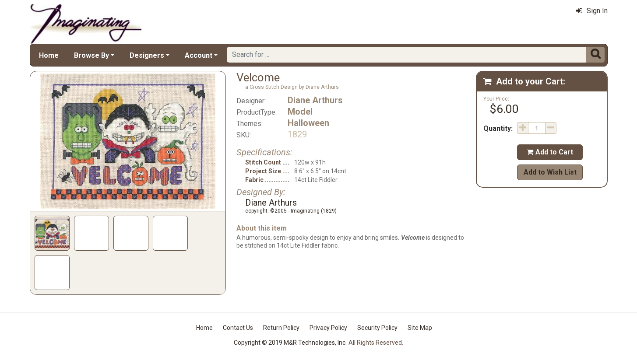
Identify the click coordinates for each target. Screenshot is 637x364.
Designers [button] (147, 55)
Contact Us (238, 328)
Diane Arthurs (315, 100)
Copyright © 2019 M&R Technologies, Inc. (290, 343)
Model (300, 112)
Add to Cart (550, 152)
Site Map (420, 328)
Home (49, 55)
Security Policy (377, 328)
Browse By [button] (92, 55)
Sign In (592, 11)
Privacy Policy (328, 328)
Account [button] (199, 55)
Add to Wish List (550, 172)
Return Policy (281, 328)
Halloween (308, 123)
